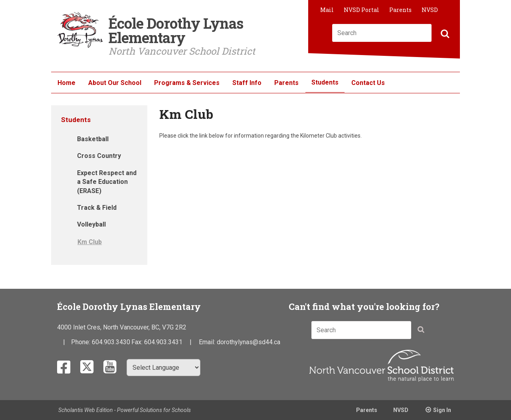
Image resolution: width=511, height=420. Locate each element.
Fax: (138, 342)
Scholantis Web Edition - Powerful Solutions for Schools (125, 410)
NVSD (430, 10)
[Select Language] (163, 368)
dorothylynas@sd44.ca (249, 342)
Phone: (81, 342)
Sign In (442, 410)
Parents (400, 10)
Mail (327, 10)
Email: (208, 342)
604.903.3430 (111, 342)
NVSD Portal (361, 10)
